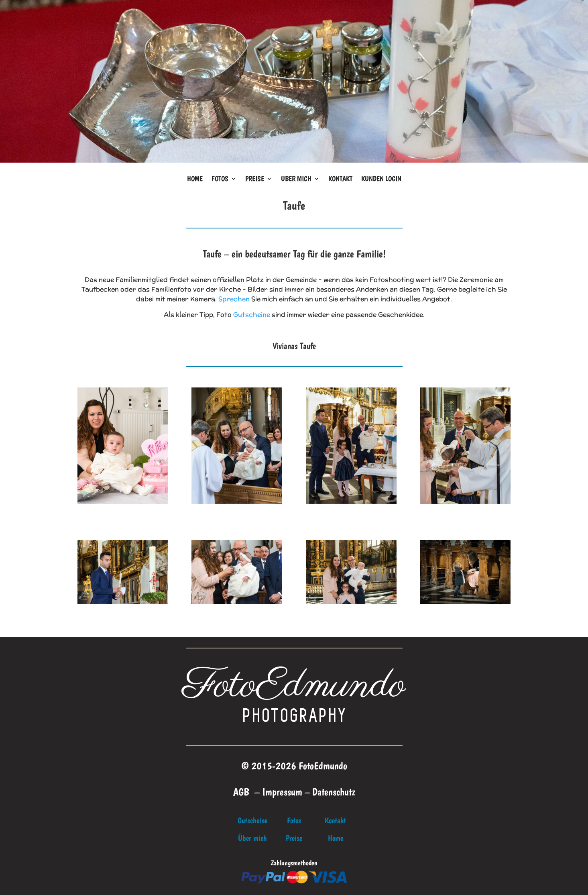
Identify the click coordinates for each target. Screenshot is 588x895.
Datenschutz (334, 792)
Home (195, 179)
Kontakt (340, 179)
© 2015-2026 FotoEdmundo (294, 766)
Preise (255, 179)
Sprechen (234, 299)
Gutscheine (252, 315)
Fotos (220, 179)
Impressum (282, 792)
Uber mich (296, 179)
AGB (241, 792)
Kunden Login (381, 179)
